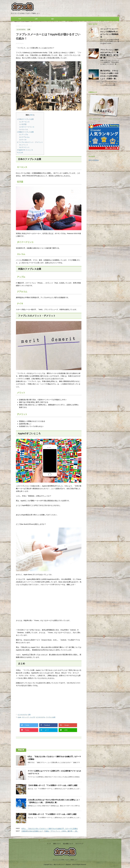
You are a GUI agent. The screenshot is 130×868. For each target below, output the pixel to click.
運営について (57, 844)
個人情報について (68, 844)
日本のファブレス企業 (25, 119)
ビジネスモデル (22, 715)
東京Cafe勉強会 (94, 160)
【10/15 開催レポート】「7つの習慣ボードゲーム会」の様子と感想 (53, 785)
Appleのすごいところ (25, 150)
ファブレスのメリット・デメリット (30, 142)
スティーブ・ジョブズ (29, 717)
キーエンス (24, 122)
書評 (53, 19)
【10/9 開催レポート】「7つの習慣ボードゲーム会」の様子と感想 (52, 814)
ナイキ (23, 140)
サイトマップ (79, 844)
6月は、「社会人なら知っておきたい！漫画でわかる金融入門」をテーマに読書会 (50, 829)
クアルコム (24, 137)
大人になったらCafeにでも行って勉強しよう (65, 860)
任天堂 (23, 124)
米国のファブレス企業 (25, 132)
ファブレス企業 (51, 717)
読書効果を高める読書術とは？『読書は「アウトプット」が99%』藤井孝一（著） (50, 831)
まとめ (20, 152)
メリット (24, 145)
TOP (20, 19)
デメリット (24, 147)
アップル (24, 135)
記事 (36, 19)
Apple (19, 717)
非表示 (32, 115)
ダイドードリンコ (27, 127)
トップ (49, 844)
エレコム (24, 129)
